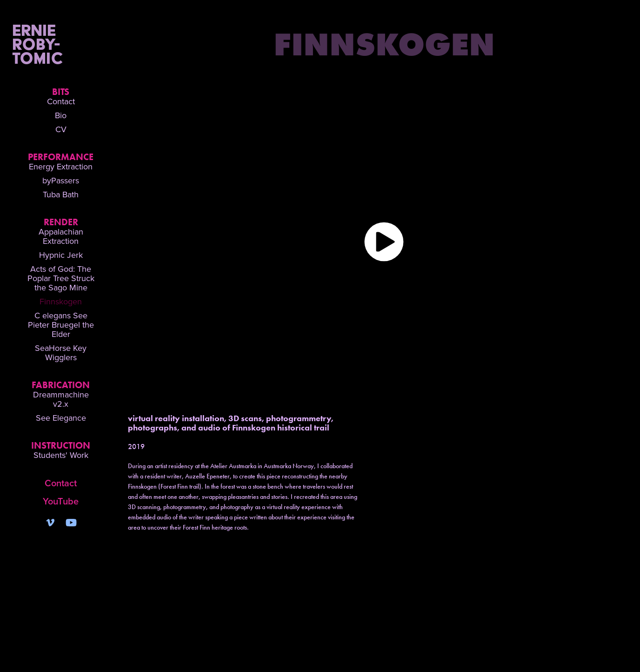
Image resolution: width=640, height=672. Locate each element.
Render (61, 222)
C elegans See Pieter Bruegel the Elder (61, 325)
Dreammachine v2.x (61, 399)
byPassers (61, 180)
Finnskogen (61, 301)
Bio (61, 115)
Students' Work (61, 455)
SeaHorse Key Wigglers (61, 353)
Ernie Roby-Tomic (57, 44)
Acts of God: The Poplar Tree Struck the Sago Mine (61, 278)
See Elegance (61, 418)
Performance (61, 157)
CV (61, 129)
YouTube (61, 501)
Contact (61, 101)
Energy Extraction (61, 166)
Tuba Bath (61, 194)
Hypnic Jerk (61, 255)
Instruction (61, 445)
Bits (61, 92)
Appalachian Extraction (61, 236)
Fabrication (61, 385)
